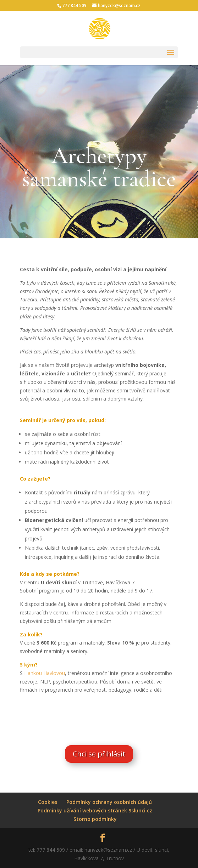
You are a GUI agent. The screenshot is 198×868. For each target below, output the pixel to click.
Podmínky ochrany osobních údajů (109, 802)
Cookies (48, 802)
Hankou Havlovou (45, 673)
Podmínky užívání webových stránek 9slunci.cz (95, 810)
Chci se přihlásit (99, 754)
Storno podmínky (95, 819)
